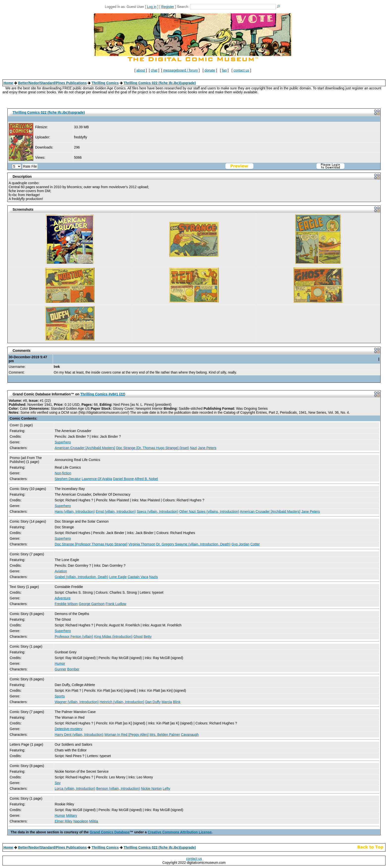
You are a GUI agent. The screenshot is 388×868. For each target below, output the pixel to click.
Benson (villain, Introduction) (118, 789)
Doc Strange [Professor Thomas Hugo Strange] (91, 544)
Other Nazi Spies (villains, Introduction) (209, 511)
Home (8, 83)
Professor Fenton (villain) (74, 637)
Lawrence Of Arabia (97, 479)
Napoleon (81, 821)
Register (168, 7)
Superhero (63, 442)
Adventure (63, 598)
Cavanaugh (190, 735)
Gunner (61, 669)
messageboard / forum (180, 70)
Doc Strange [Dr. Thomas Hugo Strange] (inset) (153, 448)
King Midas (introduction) (113, 637)
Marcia (167, 702)
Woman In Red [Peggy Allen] (127, 735)
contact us (241, 70)
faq (224, 70)
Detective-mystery (69, 729)
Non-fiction (63, 473)
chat (154, 70)
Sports (60, 696)
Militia (94, 821)
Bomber (73, 669)
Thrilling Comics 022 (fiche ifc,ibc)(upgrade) (160, 83)
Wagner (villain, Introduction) (77, 702)
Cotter (255, 544)
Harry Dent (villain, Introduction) (79, 735)
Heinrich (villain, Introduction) (122, 702)
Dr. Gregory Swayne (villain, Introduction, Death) (193, 544)
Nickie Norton (151, 789)
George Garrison (92, 604)
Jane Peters (207, 448)
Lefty (167, 789)
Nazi (194, 448)
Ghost (138, 637)
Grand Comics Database (110, 832)
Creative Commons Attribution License (180, 832)
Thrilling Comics (105, 83)
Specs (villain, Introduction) (157, 511)
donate (210, 70)
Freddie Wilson (66, 604)
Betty (148, 637)
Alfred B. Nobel (146, 479)
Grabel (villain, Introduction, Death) (81, 577)
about (141, 70)
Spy (58, 783)
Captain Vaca (138, 577)
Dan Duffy (153, 702)
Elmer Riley (64, 821)
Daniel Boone (123, 479)
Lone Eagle (118, 577)
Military (72, 816)
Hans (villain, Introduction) (75, 511)
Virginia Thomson (142, 544)
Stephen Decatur (68, 479)
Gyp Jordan (240, 544)
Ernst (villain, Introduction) (116, 511)
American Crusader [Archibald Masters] (85, 448)
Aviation (61, 571)
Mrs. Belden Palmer (165, 735)
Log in (152, 7)
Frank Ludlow (116, 604)
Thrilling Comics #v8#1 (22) (103, 394)
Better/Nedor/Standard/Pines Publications (52, 83)
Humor (60, 664)
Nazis (154, 577)
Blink (177, 702)
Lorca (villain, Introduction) (75, 789)
